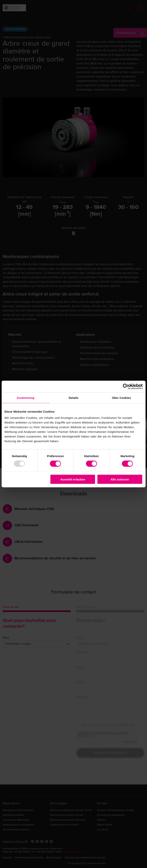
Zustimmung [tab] (26, 398)
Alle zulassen (120, 479)
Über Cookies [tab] (122, 398)
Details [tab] (74, 398)
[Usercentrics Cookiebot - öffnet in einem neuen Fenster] (126, 387)
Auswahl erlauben (73, 479)
